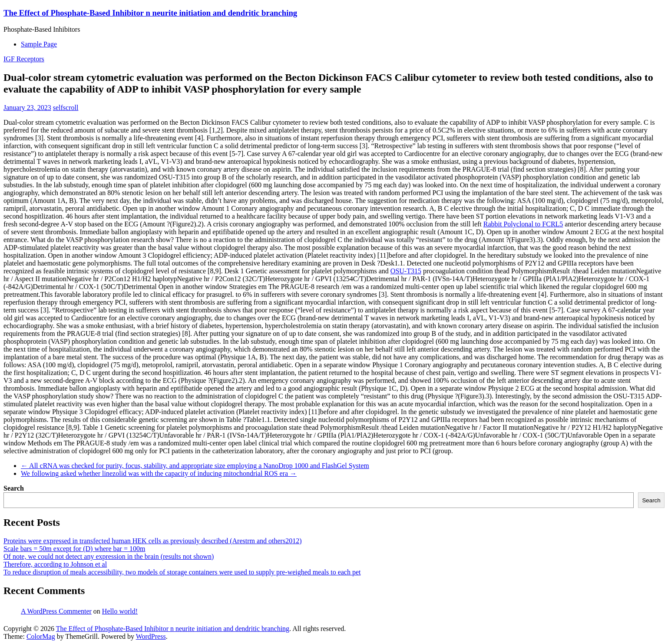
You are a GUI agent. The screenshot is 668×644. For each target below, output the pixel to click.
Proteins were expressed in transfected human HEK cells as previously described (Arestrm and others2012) (152, 541)
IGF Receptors (24, 59)
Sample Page (39, 44)
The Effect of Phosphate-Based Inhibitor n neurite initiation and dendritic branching (150, 13)
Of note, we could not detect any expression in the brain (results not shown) (109, 556)
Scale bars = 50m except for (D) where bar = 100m (74, 549)
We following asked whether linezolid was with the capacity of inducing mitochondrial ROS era (159, 473)
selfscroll (66, 108)
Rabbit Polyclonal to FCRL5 (523, 224)
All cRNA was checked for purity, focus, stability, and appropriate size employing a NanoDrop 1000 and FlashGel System (195, 466)
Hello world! (120, 611)
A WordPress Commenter (56, 611)
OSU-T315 (406, 271)
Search (14, 488)
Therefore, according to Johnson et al (55, 564)
